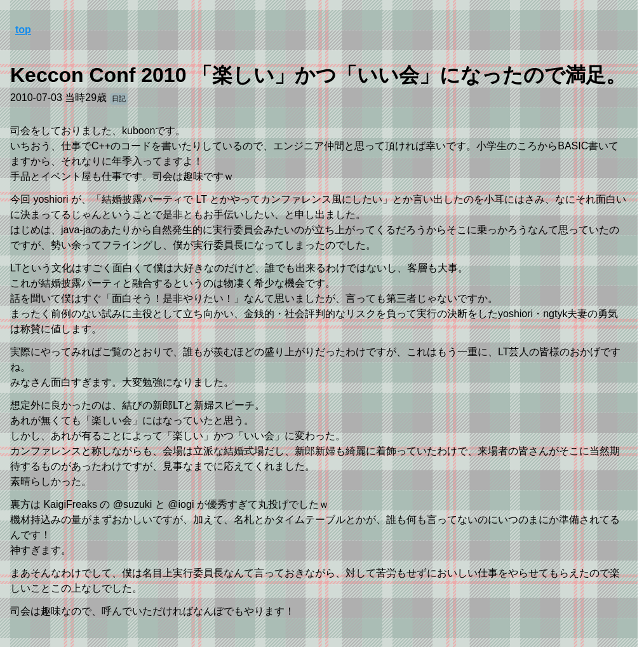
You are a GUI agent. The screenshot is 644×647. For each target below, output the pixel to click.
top (23, 30)
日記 (119, 99)
